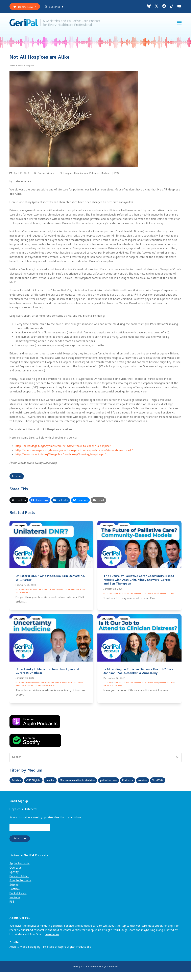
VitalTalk (18, 788)
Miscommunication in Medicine (86, 782)
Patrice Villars (46, 174)
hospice (55, 782)
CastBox (15, 897)
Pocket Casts (18, 901)
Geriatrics (118, 594)
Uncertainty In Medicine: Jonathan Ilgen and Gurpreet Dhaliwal (47, 672)
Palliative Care (22, 594)
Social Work (109, 687)
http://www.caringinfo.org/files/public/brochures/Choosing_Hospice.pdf (61, 456)
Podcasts (36, 527)
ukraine (160, 782)
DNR (27, 590)
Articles (17, 477)
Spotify (14, 880)
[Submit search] (177, 758)
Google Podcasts (20, 889)
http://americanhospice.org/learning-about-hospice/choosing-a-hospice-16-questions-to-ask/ (74, 451)
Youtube (15, 905)
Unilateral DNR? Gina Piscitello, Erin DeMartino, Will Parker (50, 579)
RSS (12, 910)
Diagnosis (46, 683)
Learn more (52, 942)
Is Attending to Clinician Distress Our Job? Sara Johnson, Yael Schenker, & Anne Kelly (138, 672)
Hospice (68, 174)
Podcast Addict (19, 884)
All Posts (20, 590)
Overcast (15, 876)
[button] (179, 23)
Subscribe (54, 7)
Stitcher (15, 893)
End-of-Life (36, 590)
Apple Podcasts (19, 872)
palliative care (122, 782)
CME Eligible (19, 527)
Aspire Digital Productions (75, 955)
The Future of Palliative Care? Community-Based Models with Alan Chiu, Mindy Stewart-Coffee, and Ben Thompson (139, 581)
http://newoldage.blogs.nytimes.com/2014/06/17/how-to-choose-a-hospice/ (63, 447)
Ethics (45, 590)
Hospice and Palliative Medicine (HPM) (97, 174)
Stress (119, 687)
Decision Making (33, 683)
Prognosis (51, 687)
